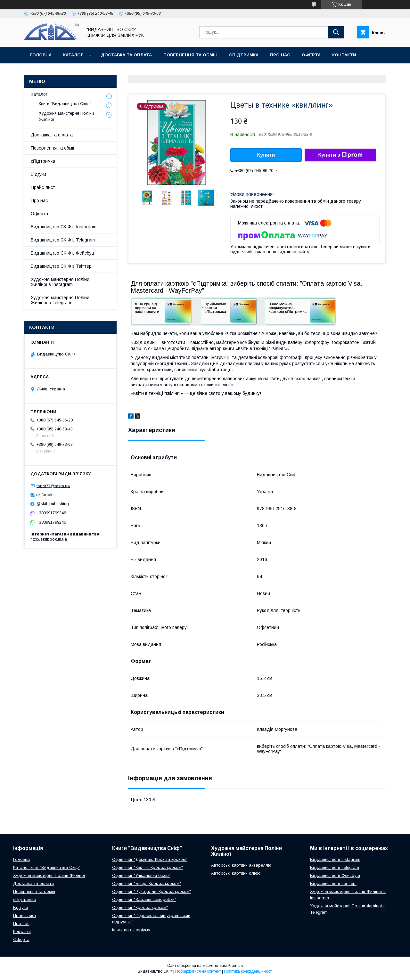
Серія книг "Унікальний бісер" (141, 875)
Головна (41, 55)
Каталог (73, 55)
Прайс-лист (43, 187)
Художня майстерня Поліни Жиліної (66, 116)
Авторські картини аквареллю (241, 865)
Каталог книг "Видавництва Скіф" (47, 867)
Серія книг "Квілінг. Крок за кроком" (148, 867)
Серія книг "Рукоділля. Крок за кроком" (152, 891)
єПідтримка (244, 55)
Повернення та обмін (190, 55)
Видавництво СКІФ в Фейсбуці (63, 253)
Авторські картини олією (236, 873)
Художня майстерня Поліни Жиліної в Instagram (60, 282)
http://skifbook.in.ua (49, 539)
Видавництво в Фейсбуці (335, 875)
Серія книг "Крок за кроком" (140, 907)
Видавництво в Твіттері (333, 883)
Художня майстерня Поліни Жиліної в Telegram (60, 300)
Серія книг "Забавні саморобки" (144, 899)
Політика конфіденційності (248, 971)
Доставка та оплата (126, 55)
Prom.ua (235, 966)
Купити (266, 155)
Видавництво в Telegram (335, 867)
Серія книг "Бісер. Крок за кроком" (147, 883)
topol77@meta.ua (53, 486)
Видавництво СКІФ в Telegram (63, 240)
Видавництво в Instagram (335, 859)
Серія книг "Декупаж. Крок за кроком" (150, 859)
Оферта (311, 55)
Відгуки (38, 174)
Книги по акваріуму (131, 930)
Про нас (280, 55)
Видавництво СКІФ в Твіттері (62, 266)
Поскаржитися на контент (198, 971)
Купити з (340, 155)
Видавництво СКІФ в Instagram (64, 227)
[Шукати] (336, 32)
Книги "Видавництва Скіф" (65, 104)
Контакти (344, 55)
